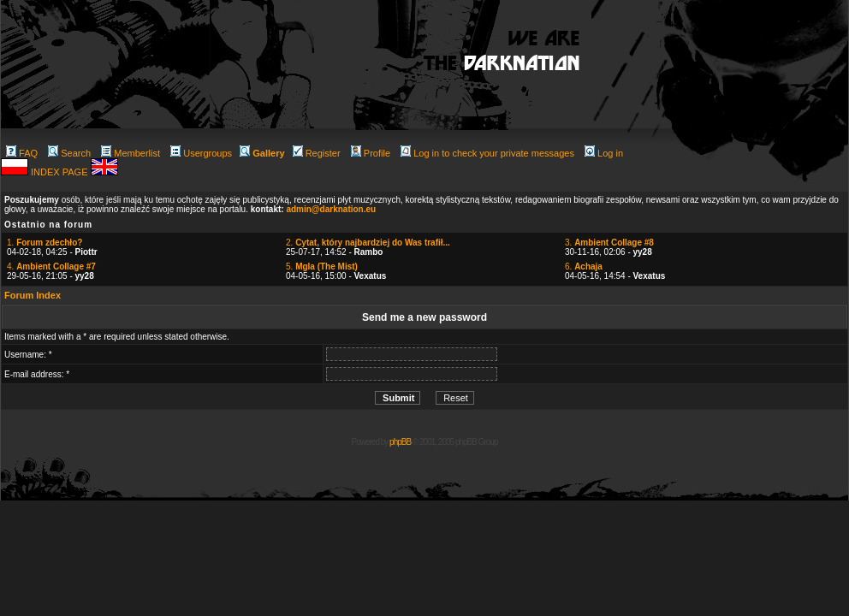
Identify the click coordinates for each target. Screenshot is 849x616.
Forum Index (33, 295)
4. (51, 267)
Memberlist (131, 153)
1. (45, 243)
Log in (604, 153)
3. (609, 243)
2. (368, 243)
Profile (371, 153)
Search (69, 153)
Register (317, 153)
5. (322, 267)
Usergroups (201, 153)
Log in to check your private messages (487, 153)
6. (584, 267)
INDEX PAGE (60, 172)
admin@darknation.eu (331, 209)
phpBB (400, 442)
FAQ (22, 153)
